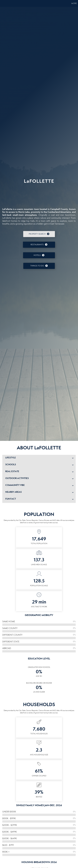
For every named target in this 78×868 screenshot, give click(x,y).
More (74, 3)
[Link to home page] (3, 3)
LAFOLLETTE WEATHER (39, 195)
